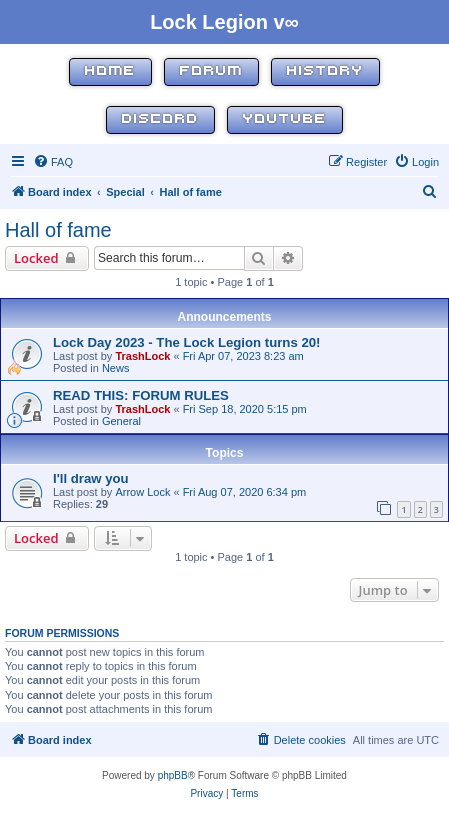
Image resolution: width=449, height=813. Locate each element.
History (325, 71)
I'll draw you (91, 478)
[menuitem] (53, 162)
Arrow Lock (142, 492)
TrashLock (142, 356)
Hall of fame (58, 230)
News (116, 368)
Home (110, 71)
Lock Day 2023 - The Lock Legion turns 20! (187, 342)
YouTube (285, 119)
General (121, 421)
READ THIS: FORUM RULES (141, 395)
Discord (160, 119)
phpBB (173, 775)
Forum (211, 71)
